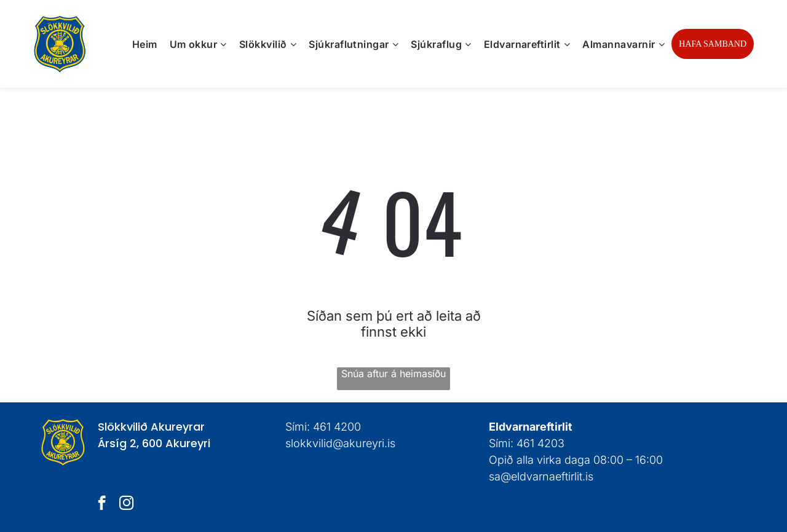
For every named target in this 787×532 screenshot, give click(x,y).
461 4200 (337, 427)
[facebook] (102, 504)
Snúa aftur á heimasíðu (393, 374)
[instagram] (126, 504)
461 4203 (540, 443)
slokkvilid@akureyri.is (340, 443)
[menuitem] (145, 44)
